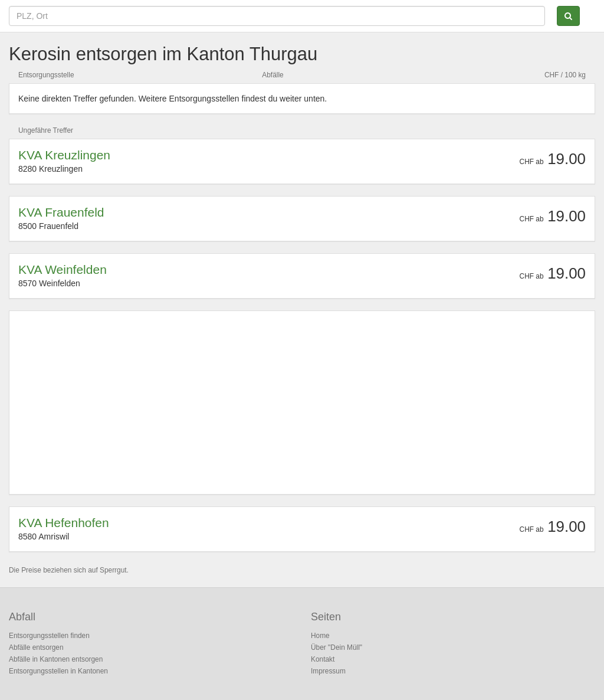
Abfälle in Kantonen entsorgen (56, 659)
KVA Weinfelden (63, 269)
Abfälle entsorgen (36, 647)
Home (320, 636)
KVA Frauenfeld (61, 212)
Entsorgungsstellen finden (49, 636)
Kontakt (323, 659)
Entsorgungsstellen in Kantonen (58, 671)
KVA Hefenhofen (64, 523)
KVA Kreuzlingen (64, 155)
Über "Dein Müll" (337, 647)
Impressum (328, 671)
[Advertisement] (302, 403)
